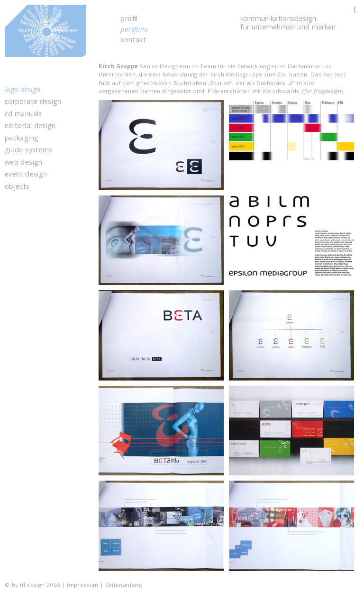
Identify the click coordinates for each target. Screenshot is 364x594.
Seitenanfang (123, 585)
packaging (22, 138)
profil (129, 19)
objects (17, 186)
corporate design (33, 102)
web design (24, 162)
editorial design (30, 126)
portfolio (134, 29)
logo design (23, 90)
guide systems (29, 150)
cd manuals (23, 114)
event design (26, 174)
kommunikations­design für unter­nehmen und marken (288, 23)
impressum (82, 585)
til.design (66, 37)
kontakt (133, 40)
